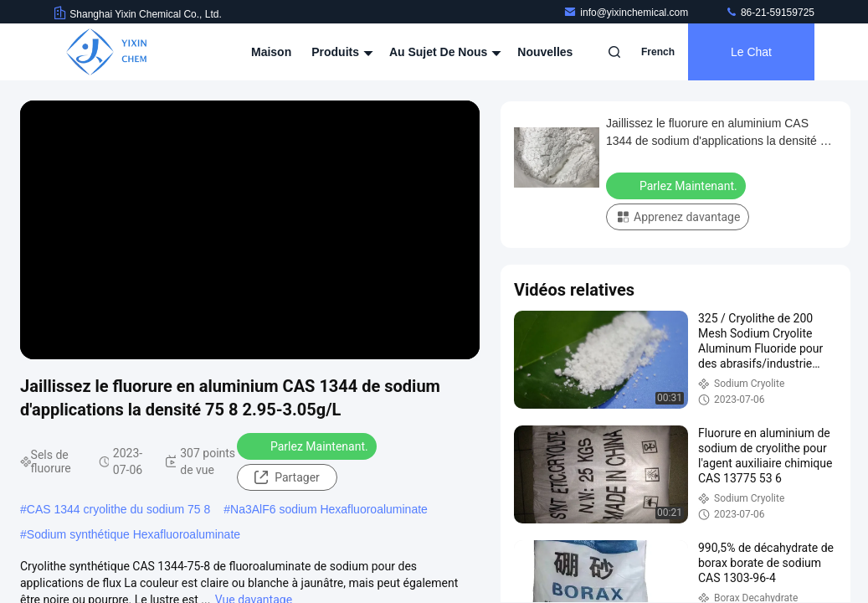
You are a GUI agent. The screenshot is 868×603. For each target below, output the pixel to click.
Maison (271, 52)
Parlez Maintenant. (308, 446)
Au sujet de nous (443, 52)
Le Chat (751, 52)
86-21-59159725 (770, 13)
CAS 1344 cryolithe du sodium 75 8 (118, 509)
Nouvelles (545, 52)
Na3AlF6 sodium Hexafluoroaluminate (329, 509)
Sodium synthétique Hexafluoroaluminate (134, 534)
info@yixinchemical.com (627, 13)
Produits (340, 52)
